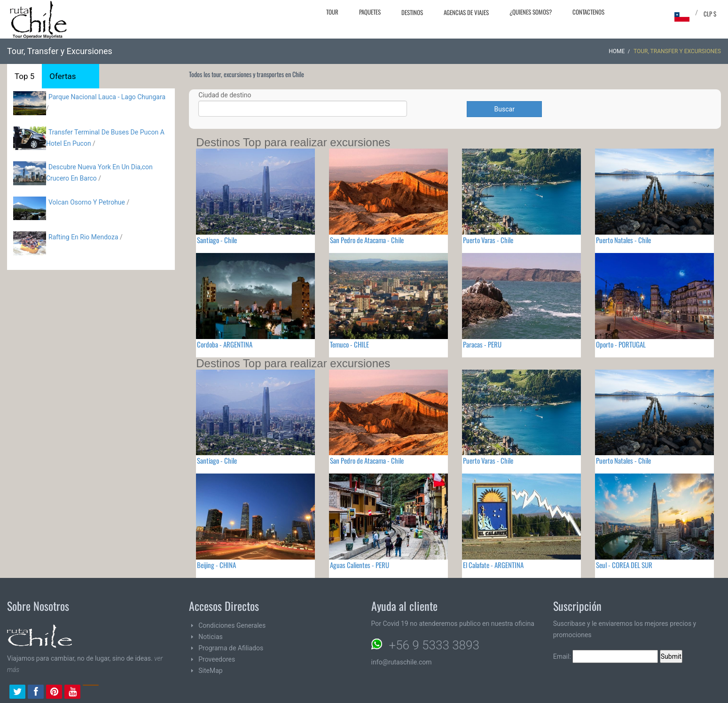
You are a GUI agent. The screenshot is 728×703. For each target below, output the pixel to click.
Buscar (505, 109)
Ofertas (63, 76)
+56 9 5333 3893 (434, 645)
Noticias (211, 637)
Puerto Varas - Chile (488, 240)
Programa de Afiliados (231, 648)
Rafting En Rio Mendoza (83, 237)
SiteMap (210, 671)
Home (617, 51)
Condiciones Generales (232, 625)
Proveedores (217, 659)
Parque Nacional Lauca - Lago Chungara (107, 97)
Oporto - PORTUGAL (621, 344)
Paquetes (370, 12)
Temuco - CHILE (349, 344)
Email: (606, 656)
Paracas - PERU (482, 344)
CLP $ (710, 14)
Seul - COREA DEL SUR (624, 565)
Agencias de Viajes (466, 12)
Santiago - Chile (217, 240)
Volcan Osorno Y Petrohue (87, 202)
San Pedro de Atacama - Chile (367, 240)
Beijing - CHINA (216, 565)
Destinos (412, 12)
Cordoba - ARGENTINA (225, 344)
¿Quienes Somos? (531, 12)
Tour (332, 12)
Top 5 (24, 76)
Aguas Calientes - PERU (360, 565)
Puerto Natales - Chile (623, 240)
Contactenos (588, 12)
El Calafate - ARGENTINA (493, 565)
